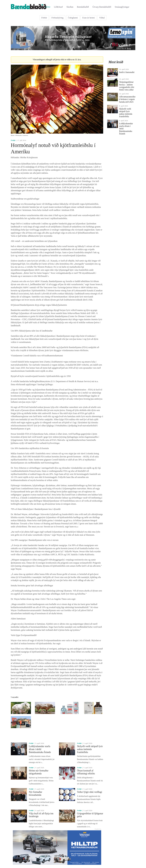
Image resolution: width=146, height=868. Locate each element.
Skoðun (70, 7)
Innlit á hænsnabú (127, 72)
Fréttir (48, 7)
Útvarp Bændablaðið (102, 7)
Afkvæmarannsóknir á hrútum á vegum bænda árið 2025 (128, 99)
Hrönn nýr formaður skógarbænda (39, 772)
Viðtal (102, 18)
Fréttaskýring (58, 18)
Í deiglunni (73, 18)
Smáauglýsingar (122, 7)
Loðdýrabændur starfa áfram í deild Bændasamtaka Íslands (40, 749)
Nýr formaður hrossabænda (36, 793)
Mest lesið (116, 62)
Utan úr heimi (88, 18)
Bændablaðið (83, 7)
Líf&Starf (58, 7)
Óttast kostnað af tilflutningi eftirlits (86, 772)
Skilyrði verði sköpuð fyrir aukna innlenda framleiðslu (90, 749)
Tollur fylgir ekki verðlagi (90, 792)
